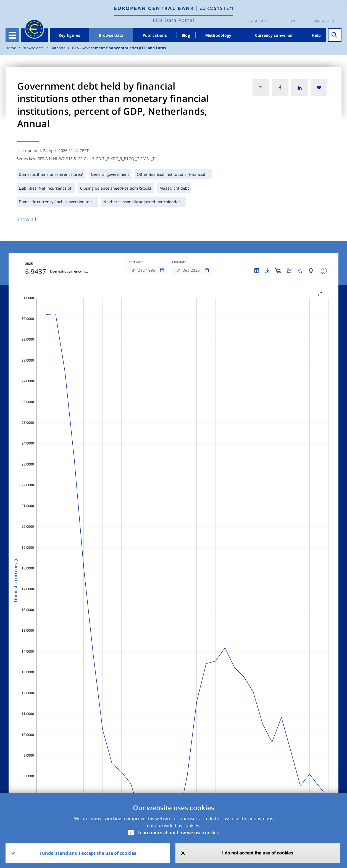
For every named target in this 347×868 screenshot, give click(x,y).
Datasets (58, 48)
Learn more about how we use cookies (178, 833)
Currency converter (274, 35)
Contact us (323, 21)
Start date (135, 262)
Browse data (111, 35)
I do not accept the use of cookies (258, 853)
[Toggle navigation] (12, 35)
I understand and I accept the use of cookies (88, 853)
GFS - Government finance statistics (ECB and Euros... (121, 48)
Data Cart (258, 21)
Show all (26, 219)
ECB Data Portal (173, 20)
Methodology (218, 35)
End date (179, 262)
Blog (186, 35)
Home (11, 48)
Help (316, 35)
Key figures (69, 35)
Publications (155, 35)
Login (289, 21)
